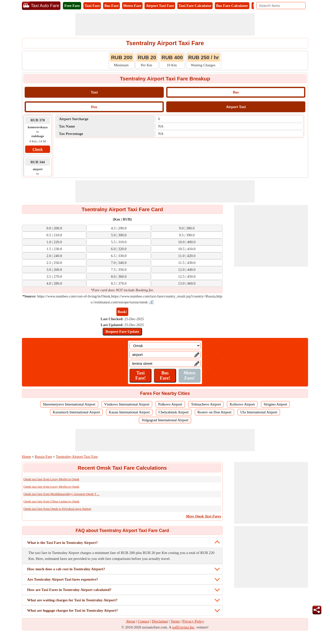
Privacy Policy (193, 621)
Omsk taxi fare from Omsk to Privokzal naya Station (57, 509)
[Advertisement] (165, 24)
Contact (144, 621)
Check (38, 149)
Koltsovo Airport (242, 404)
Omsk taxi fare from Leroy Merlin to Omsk (51, 479)
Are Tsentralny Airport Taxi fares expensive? (63, 579)
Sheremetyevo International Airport (69, 404)
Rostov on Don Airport (215, 412)
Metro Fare (132, 6)
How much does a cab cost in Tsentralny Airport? (66, 569)
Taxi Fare (92, 6)
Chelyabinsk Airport (174, 412)
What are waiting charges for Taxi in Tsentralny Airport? (72, 600)
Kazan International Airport (129, 412)
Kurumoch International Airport (76, 412)
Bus (236, 92)
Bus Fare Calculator (232, 6)
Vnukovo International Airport (127, 404)
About (131, 621)
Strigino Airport (275, 404)
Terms (175, 621)
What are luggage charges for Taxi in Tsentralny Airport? (73, 610)
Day (94, 107)
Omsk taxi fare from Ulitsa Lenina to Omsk (51, 501)
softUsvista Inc (183, 627)
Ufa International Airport (259, 412)
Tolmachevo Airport (206, 404)
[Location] (165, 346)
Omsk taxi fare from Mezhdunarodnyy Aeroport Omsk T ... (61, 494)
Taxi (94, 92)
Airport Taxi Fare (160, 6)
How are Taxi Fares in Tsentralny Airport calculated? (69, 590)
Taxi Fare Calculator (195, 6)
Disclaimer (160, 621)
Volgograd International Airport (165, 420)
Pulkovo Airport (170, 404)
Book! (122, 312)
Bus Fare (111, 6)
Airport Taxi (236, 107)
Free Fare (72, 6)
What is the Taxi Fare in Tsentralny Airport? (62, 543)
